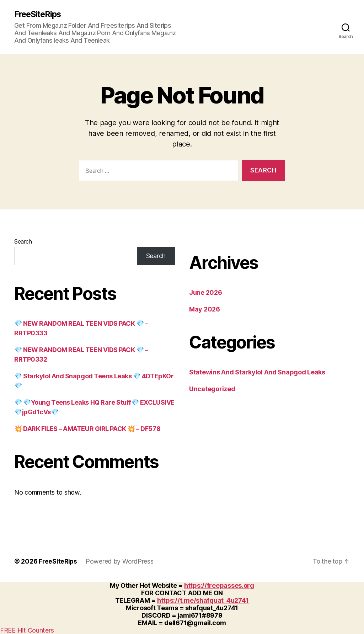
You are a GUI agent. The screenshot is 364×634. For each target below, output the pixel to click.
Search (23, 242)
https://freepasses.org (219, 585)
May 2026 (205, 310)
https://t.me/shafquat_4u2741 (203, 600)
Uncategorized (212, 389)
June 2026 (206, 293)
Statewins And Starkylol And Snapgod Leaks (257, 372)
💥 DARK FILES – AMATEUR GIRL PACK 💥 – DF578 (87, 429)
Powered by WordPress (121, 562)
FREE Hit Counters (27, 630)
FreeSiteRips (39, 14)
